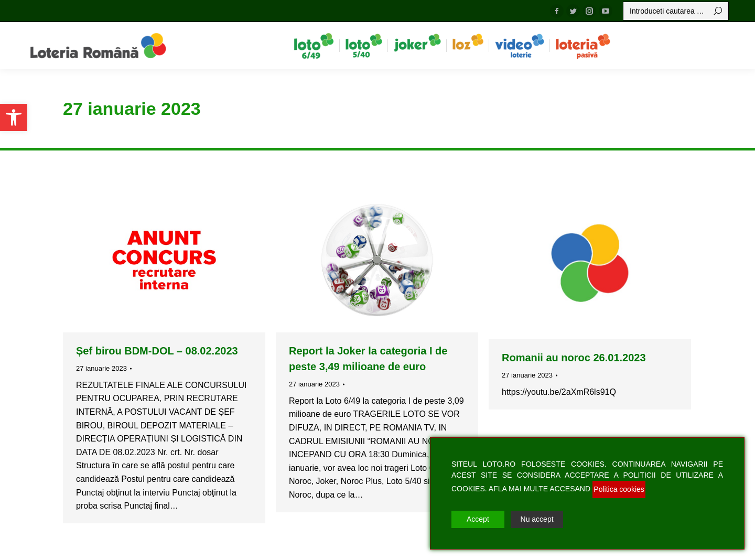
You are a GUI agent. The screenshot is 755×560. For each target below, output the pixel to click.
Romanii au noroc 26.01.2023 (574, 358)
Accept (478, 519)
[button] (14, 117)
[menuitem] (314, 46)
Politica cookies (619, 489)
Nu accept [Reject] (537, 519)
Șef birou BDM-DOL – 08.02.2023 (157, 351)
